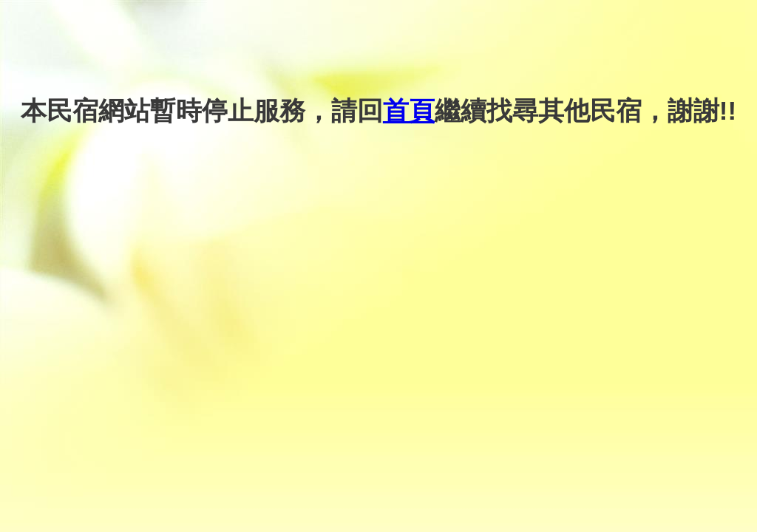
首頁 (409, 110)
